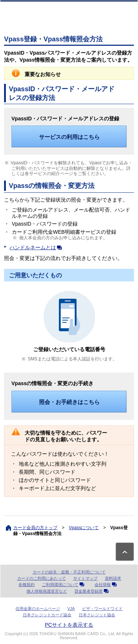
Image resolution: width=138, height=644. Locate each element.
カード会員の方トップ (35, 528)
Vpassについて (84, 528)
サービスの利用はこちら (69, 137)
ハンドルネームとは (37, 247)
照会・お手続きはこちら (69, 402)
